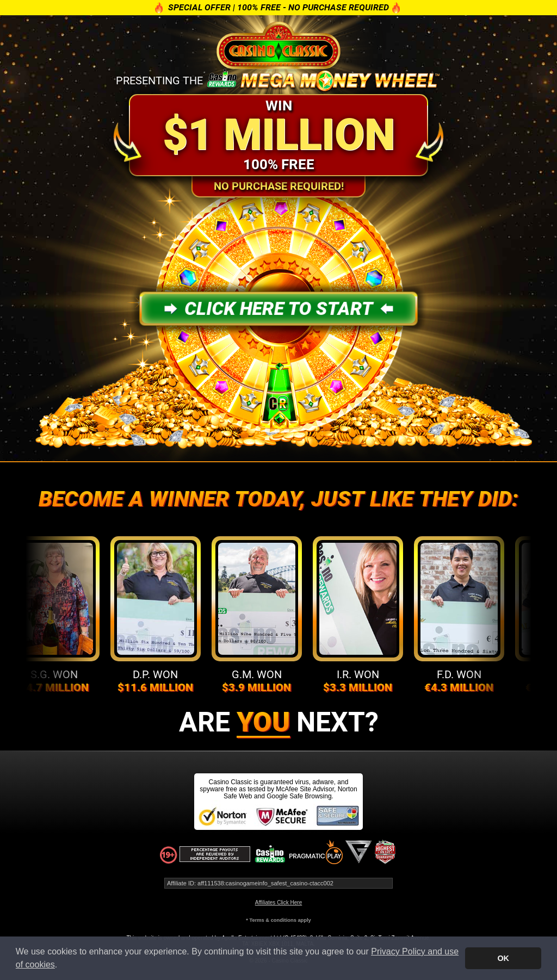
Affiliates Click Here (279, 903)
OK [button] (503, 958)
